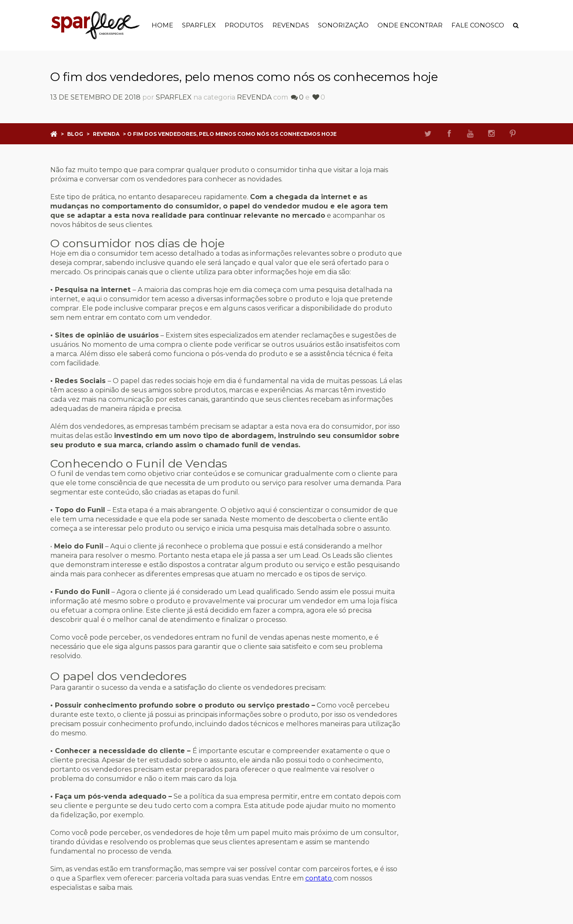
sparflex (174, 97)
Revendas (291, 25)
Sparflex (199, 25)
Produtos (244, 25)
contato (319, 878)
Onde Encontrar (410, 25)
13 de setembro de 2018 (95, 97)
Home (162, 25)
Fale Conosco (478, 25)
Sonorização (343, 25)
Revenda (254, 97)
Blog (75, 134)
